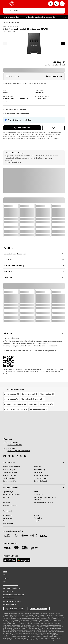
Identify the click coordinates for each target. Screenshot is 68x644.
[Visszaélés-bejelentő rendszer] (44, 502)
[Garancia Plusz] (39, 495)
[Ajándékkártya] (8, 492)
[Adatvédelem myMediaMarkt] (12, 588)
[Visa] (7, 548)
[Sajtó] (5, 582)
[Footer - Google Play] (23, 560)
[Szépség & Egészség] (10, 472)
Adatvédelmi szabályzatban (46, 138)
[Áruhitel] (36, 492)
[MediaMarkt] (26, 4)
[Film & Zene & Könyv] (40, 478)
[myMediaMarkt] (8, 524)
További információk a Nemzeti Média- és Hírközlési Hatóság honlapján (30, 351)
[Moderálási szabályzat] (10, 605)
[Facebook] (5, 456)
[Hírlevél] (36, 521)
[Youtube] (10, 456)
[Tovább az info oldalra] (15, 445)
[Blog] (5, 521)
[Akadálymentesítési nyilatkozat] (12, 601)
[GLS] (43, 536)
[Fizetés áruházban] (34, 548)
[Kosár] (62, 4)
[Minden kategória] (5, 4)
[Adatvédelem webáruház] (10, 585)
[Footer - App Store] (10, 560)
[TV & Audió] (37, 467)
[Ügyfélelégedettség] (9, 598)
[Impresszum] (7, 578)
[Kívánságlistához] (56, 4)
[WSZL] (25, 536)
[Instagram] (14, 456)
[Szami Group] (16, 536)
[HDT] (34, 536)
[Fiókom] (51, 4)
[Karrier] (5, 572)
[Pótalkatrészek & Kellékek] (12, 495)
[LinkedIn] (18, 456)
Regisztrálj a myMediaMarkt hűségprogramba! (41, 17)
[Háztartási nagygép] (10, 470)
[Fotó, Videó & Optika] (10, 475)
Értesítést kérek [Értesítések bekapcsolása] (22, 128)
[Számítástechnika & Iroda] (12, 467)
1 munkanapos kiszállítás (11, 17)
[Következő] (63, 44)
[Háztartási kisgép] (40, 470)
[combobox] (36, 11)
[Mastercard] (16, 548)
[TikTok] (26, 456)
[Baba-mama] (38, 472)
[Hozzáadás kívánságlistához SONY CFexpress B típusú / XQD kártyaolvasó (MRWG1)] (63, 23)
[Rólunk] (5, 575)
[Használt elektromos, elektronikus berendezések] (49, 499)
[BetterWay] (7, 502)
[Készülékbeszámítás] (10, 505)
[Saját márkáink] (8, 518)
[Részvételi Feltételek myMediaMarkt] (14, 595)
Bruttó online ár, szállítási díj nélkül (55, 65)
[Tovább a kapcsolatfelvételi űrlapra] (19, 451)
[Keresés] (6, 11)
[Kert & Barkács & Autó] (10, 481)
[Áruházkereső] (8, 515)
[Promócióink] (38, 518)
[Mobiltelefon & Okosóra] (41, 475)
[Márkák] (36, 515)
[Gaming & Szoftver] (9, 478)
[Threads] (22, 456)
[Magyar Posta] (7, 536)
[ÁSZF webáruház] (8, 591)
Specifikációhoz (8, 102)
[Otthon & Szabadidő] (40, 481)
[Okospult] (6, 497)
